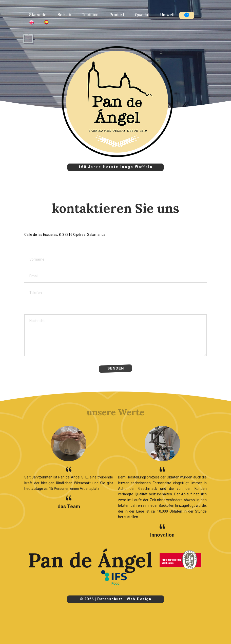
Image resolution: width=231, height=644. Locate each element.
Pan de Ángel (90, 560)
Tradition (90, 15)
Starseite (38, 15)
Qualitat (142, 15)
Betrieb (64, 15)
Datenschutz (110, 599)
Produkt (117, 15)
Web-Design (139, 599)
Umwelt (167, 15)
